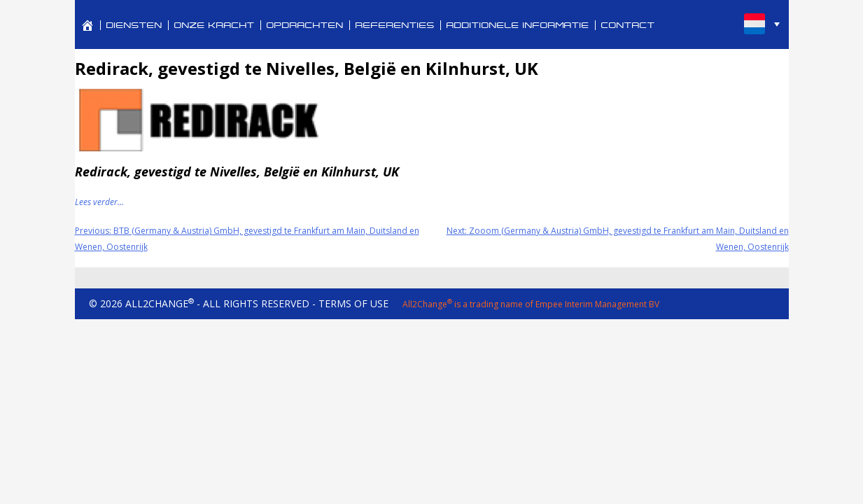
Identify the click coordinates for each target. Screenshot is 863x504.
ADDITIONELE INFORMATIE (518, 25)
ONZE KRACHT (215, 25)
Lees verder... (99, 202)
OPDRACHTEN (305, 25)
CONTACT (628, 25)
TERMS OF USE (353, 303)
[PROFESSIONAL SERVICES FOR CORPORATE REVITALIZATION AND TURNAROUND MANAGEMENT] (87, 25)
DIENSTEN (134, 25)
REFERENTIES (395, 25)
